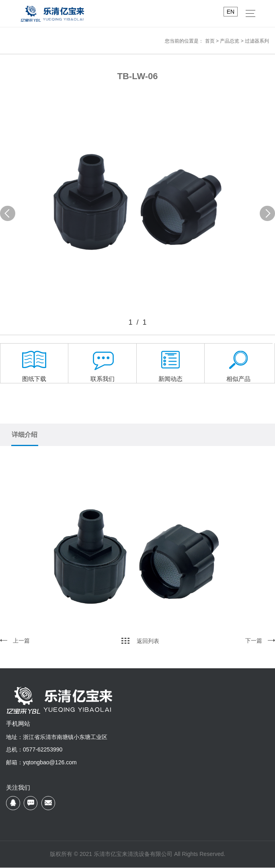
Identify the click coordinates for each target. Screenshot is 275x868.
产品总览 (230, 41)
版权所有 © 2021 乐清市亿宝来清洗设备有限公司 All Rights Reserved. (137, 854)
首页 (210, 41)
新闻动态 (170, 369)
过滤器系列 (257, 41)
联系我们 (103, 369)
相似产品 (238, 369)
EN (231, 12)
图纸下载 (34, 369)
